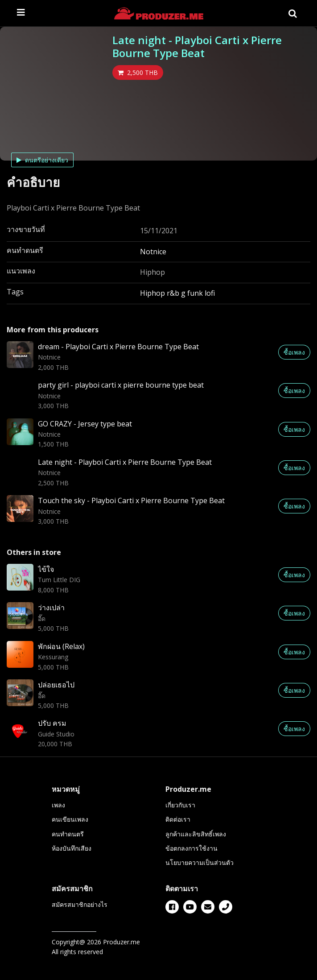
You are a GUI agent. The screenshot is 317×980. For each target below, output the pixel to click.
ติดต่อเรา (178, 819)
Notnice (153, 252)
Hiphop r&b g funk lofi (177, 293)
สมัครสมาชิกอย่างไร (80, 904)
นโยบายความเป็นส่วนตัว (200, 862)
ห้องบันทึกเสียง (72, 848)
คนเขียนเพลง (70, 819)
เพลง (58, 805)
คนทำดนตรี (68, 834)
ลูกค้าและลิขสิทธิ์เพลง (196, 834)
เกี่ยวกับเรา (180, 805)
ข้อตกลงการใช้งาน (191, 848)
